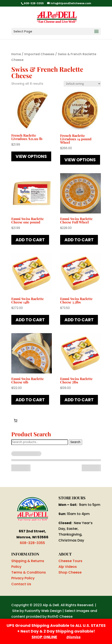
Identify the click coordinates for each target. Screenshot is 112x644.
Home (16, 54)
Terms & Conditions (29, 572)
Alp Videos (68, 567)
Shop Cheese (70, 572)
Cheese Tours (70, 561)
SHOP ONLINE (44, 637)
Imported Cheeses (39, 54)
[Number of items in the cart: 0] (16, 421)
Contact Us (21, 584)
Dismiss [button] (74, 637)
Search (75, 442)
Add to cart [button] (30, 240)
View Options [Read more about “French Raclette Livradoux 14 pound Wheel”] (80, 160)
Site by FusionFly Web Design (37, 611)
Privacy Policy (23, 578)
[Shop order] (82, 84)
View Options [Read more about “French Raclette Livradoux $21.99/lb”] (31, 156)
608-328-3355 (32, 543)
